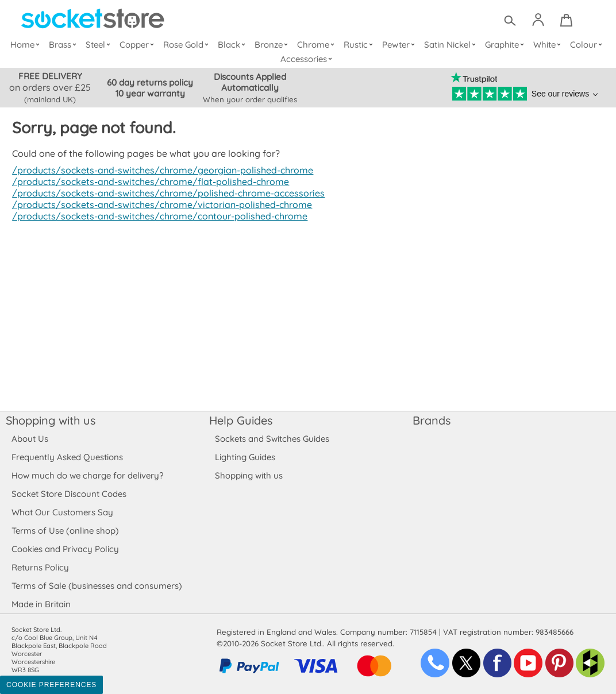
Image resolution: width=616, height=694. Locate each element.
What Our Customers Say (62, 512)
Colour (588, 45)
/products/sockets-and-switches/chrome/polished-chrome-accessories (165, 193)
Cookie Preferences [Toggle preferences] (51, 685)
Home (28, 45)
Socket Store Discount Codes (69, 494)
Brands (432, 420)
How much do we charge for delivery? (87, 475)
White (548, 45)
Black (234, 45)
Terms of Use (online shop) (65, 531)
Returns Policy (40, 567)
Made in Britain (41, 604)
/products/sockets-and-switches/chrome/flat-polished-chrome (147, 182)
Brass (66, 45)
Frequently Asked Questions (67, 457)
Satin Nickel (451, 45)
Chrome (317, 45)
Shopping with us (51, 420)
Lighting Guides (245, 457)
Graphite (506, 45)
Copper (139, 45)
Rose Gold (188, 45)
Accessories (308, 59)
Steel (100, 45)
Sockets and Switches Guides (272, 439)
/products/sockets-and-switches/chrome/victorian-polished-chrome (158, 205)
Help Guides (241, 420)
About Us (30, 439)
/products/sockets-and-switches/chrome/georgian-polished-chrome (159, 170)
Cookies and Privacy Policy (65, 549)
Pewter (400, 45)
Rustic (359, 45)
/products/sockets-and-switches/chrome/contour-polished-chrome (157, 216)
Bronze (273, 45)
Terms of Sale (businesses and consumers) (96, 586)
